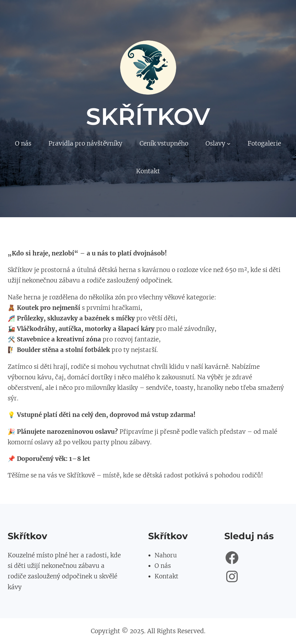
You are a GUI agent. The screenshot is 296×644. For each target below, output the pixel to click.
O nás (163, 566)
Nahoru (166, 555)
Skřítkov (148, 116)
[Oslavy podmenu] (229, 143)
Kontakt (166, 576)
